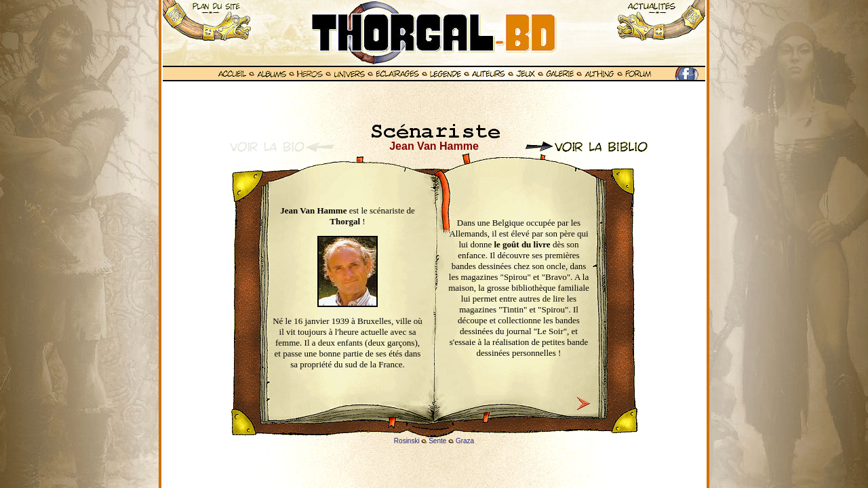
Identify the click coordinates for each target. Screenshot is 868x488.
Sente (437, 441)
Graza (465, 441)
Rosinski (407, 441)
